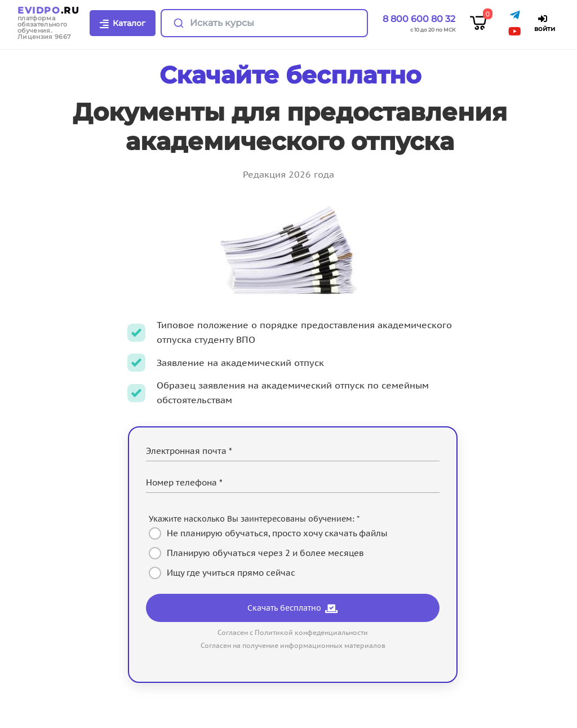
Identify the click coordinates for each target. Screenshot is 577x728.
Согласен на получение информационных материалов (293, 645)
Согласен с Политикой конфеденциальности (293, 632)
